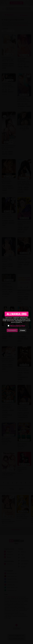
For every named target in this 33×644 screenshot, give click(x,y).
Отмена (23, 330)
